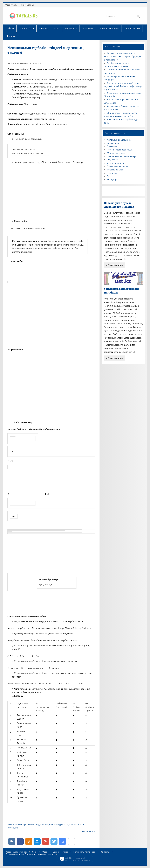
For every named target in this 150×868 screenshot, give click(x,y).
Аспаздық (88, 29)
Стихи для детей (116, 163)
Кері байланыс (28, 5)
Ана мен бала (27, 29)
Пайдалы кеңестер (109, 29)
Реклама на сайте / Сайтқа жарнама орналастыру (30, 854)
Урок (35, 852)
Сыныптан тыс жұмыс (118, 166)
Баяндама (112, 146)
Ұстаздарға (113, 143)
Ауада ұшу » (89, 831)
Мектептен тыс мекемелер (121, 156)
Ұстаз (57, 29)
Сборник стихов (60, 852)
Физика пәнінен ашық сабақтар (26, 63)
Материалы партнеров (84, 852)
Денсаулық (71, 29)
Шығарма (11, 36)
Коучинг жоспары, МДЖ (120, 150)
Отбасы (10, 29)
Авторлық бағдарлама (119, 140)
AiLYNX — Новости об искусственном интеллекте (78, 859)
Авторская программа (16, 852)
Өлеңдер (112, 180)
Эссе (110, 176)
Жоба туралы (11, 5)
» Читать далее (114, 265)
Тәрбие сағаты (132, 29)
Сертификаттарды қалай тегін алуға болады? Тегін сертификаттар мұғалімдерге (123, 86)
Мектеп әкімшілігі (116, 153)
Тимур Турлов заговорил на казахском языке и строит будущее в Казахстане (122, 56)
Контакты (105, 852)
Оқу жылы (112, 160)
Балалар (44, 29)
